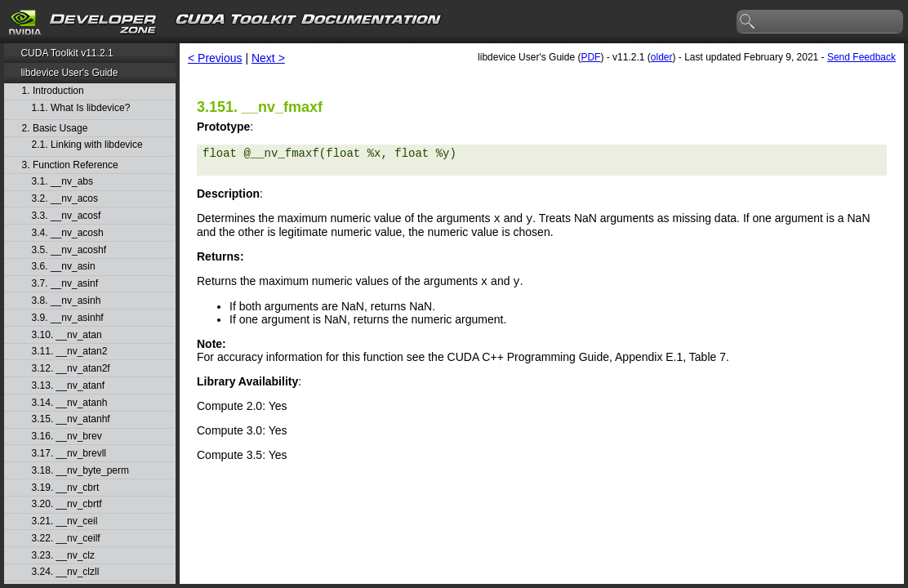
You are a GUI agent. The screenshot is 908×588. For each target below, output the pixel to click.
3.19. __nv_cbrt (66, 488)
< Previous (215, 58)
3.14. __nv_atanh (70, 403)
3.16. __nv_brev (67, 437)
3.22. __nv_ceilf (66, 539)
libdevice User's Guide (69, 73)
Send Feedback (861, 57)
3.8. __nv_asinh (67, 301)
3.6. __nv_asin (64, 267)
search (748, 22)
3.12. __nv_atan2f (71, 369)
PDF (590, 57)
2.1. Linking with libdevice (87, 145)
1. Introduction (53, 91)
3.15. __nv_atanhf (71, 419)
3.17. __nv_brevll (69, 454)
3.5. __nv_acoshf (69, 250)
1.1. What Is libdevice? (81, 108)
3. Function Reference (70, 165)
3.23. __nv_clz (63, 556)
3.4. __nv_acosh (68, 233)
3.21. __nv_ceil (65, 521)
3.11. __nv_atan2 (70, 352)
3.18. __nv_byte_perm (80, 471)
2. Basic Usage (55, 129)
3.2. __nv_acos (65, 199)
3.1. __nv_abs (62, 182)
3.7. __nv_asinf (65, 284)
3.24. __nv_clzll (66, 572)
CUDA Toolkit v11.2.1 (67, 53)
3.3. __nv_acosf (67, 216)
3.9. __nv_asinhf (68, 318)
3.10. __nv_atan (67, 335)
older (662, 57)
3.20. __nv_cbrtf (67, 504)
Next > (268, 58)
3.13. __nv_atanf (68, 386)
